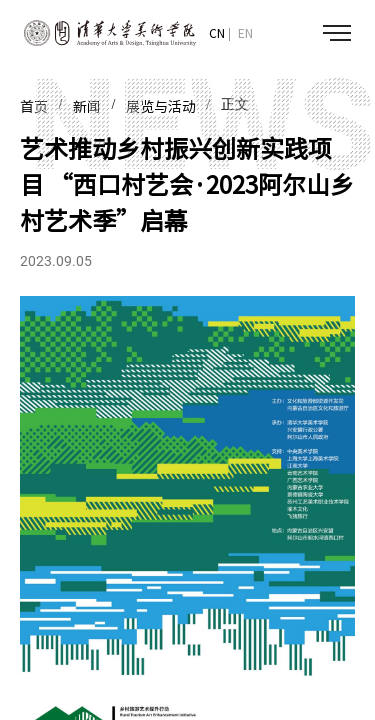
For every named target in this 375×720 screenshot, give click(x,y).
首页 (34, 107)
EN (245, 33)
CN (217, 33)
